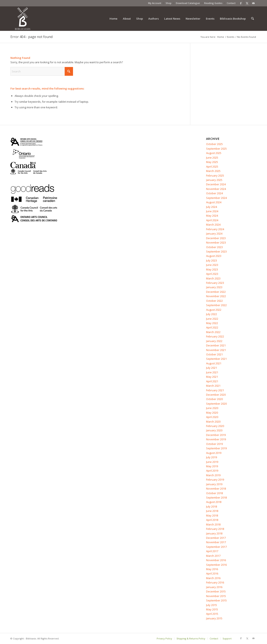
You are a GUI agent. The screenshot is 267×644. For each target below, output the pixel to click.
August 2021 (214, 363)
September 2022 (216, 305)
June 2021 (212, 372)
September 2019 (216, 448)
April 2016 (212, 573)
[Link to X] (247, 3)
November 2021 (216, 350)
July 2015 (212, 605)
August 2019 (214, 453)
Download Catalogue (188, 3)
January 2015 (214, 618)
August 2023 (214, 256)
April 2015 (212, 614)
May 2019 (212, 466)
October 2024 (214, 193)
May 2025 (212, 162)
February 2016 (215, 582)
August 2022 (214, 310)
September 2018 (216, 498)
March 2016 (213, 578)
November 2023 (216, 242)
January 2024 (214, 234)
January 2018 (214, 533)
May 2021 (212, 377)
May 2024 (212, 216)
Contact (231, 3)
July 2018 (212, 506)
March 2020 (213, 422)
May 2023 (212, 269)
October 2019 (214, 444)
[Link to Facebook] (241, 3)
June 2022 (212, 319)
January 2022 (214, 341)
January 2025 (214, 180)
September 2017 (216, 547)
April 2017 (212, 551)
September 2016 (216, 565)
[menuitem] (155, 3)
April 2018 (212, 520)
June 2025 (212, 158)
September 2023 (216, 251)
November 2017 (216, 542)
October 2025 (214, 144)
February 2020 (215, 426)
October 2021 (214, 354)
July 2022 (212, 314)
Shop (169, 3)
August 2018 (214, 502)
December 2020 (216, 395)
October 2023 (214, 247)
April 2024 (212, 220)
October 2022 (214, 301)
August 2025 (214, 153)
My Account (155, 3)
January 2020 (214, 430)
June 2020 (212, 408)
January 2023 (214, 287)
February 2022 (215, 336)
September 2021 (216, 359)
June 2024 (212, 211)
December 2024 (216, 184)
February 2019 (215, 480)
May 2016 (212, 569)
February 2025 (215, 176)
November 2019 (216, 439)
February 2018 (215, 529)
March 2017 (213, 556)
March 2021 (213, 386)
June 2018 (212, 511)
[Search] (253, 19)
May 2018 (212, 515)
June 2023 (212, 265)
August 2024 (214, 202)
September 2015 (216, 600)
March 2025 (213, 171)
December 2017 (216, 538)
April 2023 (212, 274)
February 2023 (215, 283)
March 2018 (213, 524)
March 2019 (213, 475)
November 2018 (216, 489)
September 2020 (216, 404)
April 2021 (212, 381)
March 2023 (213, 278)
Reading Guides (213, 3)
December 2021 (216, 345)
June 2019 (212, 462)
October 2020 (214, 399)
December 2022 (216, 292)
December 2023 (216, 238)
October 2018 (214, 493)
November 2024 (216, 189)
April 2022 (212, 327)
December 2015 (216, 591)
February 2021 (215, 390)
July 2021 (212, 368)
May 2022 (212, 323)
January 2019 (214, 484)
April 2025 (212, 167)
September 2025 (216, 149)
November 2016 (216, 560)
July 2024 (212, 207)
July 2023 (212, 260)
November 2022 (216, 296)
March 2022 (213, 332)
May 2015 (212, 609)
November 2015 (216, 596)
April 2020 (212, 417)
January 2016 (214, 587)
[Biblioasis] (23, 19)
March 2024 (213, 225)
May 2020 (212, 413)
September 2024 (216, 198)
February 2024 (215, 229)
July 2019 (212, 457)
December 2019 (216, 435)
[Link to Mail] (253, 3)
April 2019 (212, 471)
